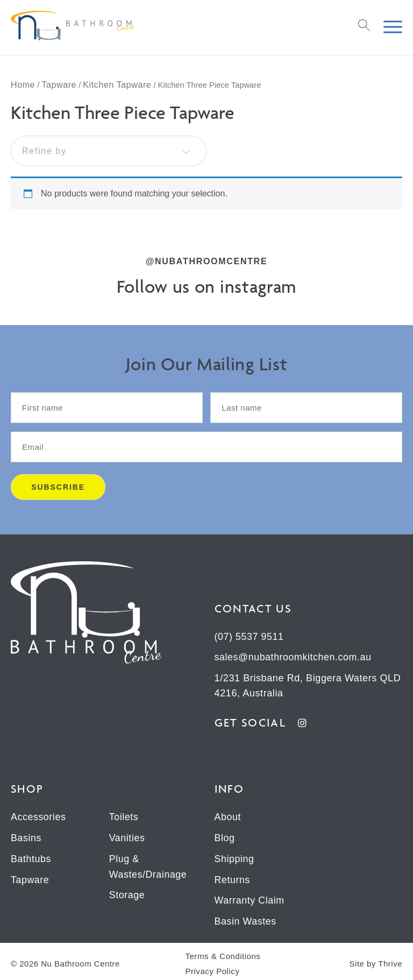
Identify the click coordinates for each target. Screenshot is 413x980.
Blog (225, 836)
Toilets (124, 816)
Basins (26, 836)
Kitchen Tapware (117, 85)
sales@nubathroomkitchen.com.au (294, 657)
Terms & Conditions (222, 952)
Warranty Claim (250, 898)
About (228, 816)
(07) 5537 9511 (250, 637)
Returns (233, 877)
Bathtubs (31, 857)
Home (23, 85)
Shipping (235, 857)
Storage (127, 892)
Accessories (39, 816)
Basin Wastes (246, 918)
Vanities (127, 836)
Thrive (390, 960)
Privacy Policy (212, 967)
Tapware (59, 85)
